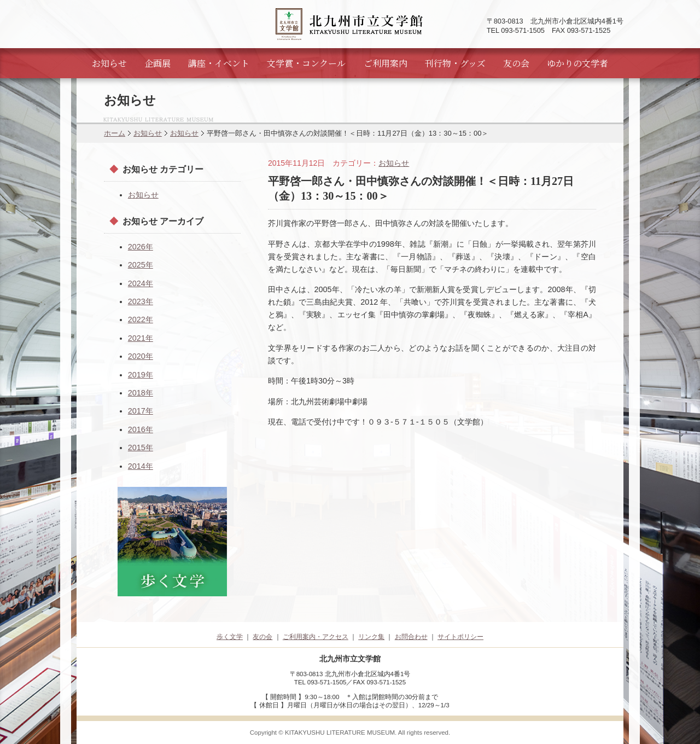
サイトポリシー (460, 637)
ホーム (115, 133)
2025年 (141, 265)
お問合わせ (411, 637)
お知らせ (109, 63)
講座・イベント (219, 63)
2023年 (141, 301)
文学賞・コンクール (306, 63)
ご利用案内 (386, 63)
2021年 (141, 338)
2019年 (141, 375)
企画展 (157, 63)
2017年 (141, 411)
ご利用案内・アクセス (316, 637)
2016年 (141, 429)
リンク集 (371, 637)
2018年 (141, 393)
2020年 (141, 356)
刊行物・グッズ (455, 63)
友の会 (516, 63)
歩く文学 (230, 637)
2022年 (141, 319)
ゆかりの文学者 (577, 63)
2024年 (141, 283)
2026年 (141, 247)
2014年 (141, 466)
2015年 (141, 447)
